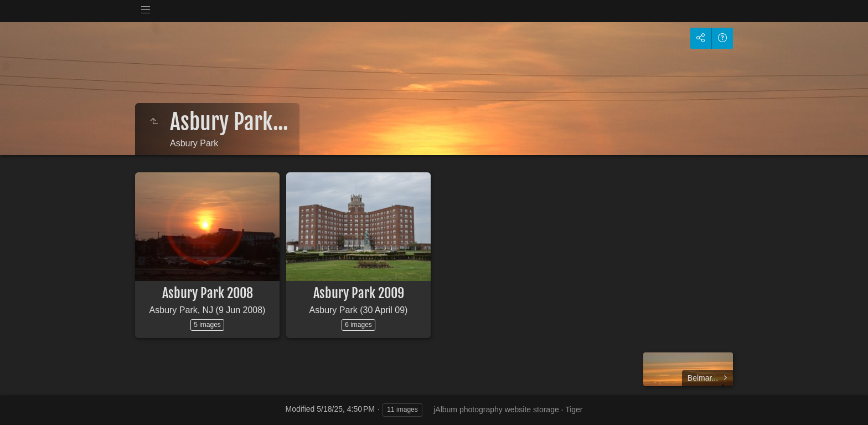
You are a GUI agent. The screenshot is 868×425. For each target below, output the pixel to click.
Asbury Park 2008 (208, 293)
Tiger (574, 409)
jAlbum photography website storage (496, 409)
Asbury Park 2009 (359, 293)
